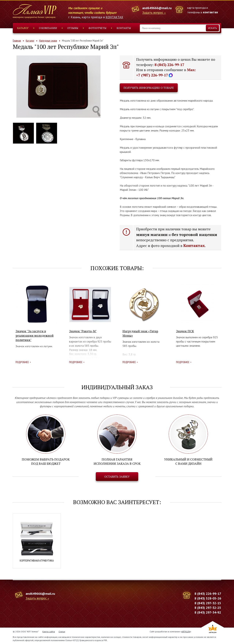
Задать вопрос (153, 13)
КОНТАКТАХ (114, 17)
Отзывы (73, 28)
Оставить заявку (117, 477)
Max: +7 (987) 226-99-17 (166, 72)
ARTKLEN (186, 631)
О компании (48, 28)
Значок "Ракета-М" (83, 331)
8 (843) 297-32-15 (208, 603)
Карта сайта (49, 631)
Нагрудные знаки (48, 41)
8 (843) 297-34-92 (208, 612)
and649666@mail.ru (157, 8)
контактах (210, 12)
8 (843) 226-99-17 (169, 65)
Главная (17, 41)
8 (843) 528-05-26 (208, 598)
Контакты (124, 28)
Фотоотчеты (97, 28)
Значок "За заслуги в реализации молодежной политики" (35, 336)
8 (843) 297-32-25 (208, 608)
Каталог (23, 28)
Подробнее (22, 362)
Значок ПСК (185, 331)
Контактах (194, 245)
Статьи (62, 631)
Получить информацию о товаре (149, 88)
